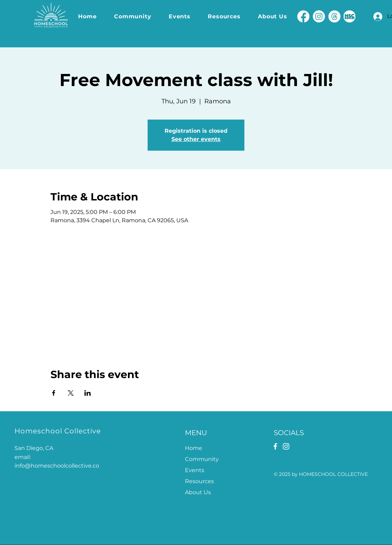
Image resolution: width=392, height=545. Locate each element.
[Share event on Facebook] (54, 393)
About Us (198, 492)
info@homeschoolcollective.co (57, 466)
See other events (196, 139)
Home (194, 448)
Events (195, 470)
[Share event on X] (71, 393)
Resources (199, 481)
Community (202, 459)
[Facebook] (303, 16)
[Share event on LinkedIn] (88, 393)
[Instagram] (319, 16)
